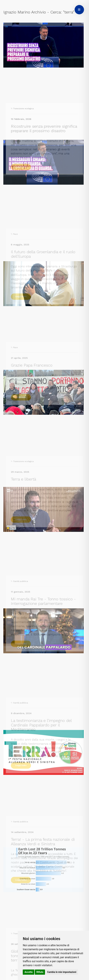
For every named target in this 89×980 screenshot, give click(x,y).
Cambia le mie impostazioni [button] (62, 972)
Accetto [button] (29, 972)
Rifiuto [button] (40, 972)
